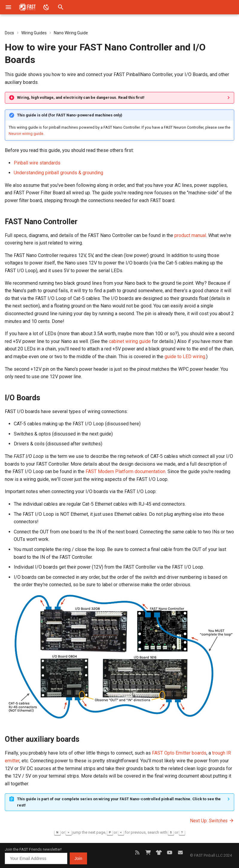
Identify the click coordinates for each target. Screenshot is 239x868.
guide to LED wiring (185, 357)
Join (78, 858)
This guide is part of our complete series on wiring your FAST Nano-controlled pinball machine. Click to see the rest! (119, 802)
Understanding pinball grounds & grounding (58, 173)
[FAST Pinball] (27, 7)
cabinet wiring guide (130, 341)
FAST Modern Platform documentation (125, 471)
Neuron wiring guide (26, 134)
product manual (190, 235)
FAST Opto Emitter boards (179, 753)
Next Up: (212, 821)
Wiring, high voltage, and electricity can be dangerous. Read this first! (81, 97)
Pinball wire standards (37, 163)
